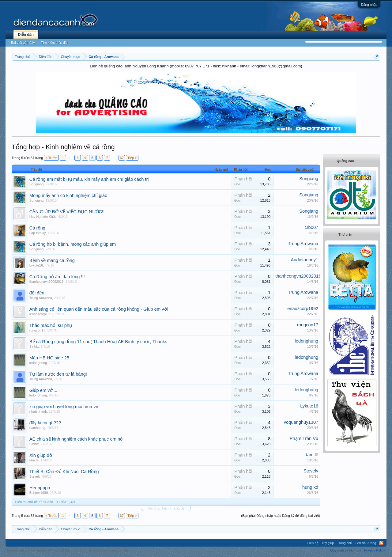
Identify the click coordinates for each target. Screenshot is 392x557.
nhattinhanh (38, 411)
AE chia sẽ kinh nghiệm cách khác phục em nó (76, 439)
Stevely (35, 476)
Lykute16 (36, 265)
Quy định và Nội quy (346, 550)
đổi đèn (37, 293)
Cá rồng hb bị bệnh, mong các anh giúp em (73, 244)
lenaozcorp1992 (41, 314)
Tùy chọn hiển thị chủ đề (166, 508)
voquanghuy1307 (301, 422)
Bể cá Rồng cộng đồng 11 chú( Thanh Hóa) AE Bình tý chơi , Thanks (98, 342)
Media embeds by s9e (112, 550)
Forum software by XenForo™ (50, 550)
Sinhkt (34, 347)
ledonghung (307, 341)
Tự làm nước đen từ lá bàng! (58, 374)
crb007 (311, 227)
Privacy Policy (375, 550)
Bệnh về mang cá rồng (52, 260)
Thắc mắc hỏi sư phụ (51, 325)
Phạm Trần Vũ (304, 438)
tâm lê (34, 460)
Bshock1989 (39, 493)
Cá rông (37, 228)
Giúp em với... (43, 390)
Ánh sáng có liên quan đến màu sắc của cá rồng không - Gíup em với (99, 309)
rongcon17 (37, 330)
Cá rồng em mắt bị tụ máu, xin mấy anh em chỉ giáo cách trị (89, 179)
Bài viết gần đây (23, 43)
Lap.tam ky (38, 233)
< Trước (51, 158)
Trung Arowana (303, 244)
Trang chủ (345, 543)
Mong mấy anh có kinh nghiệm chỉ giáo (68, 195)
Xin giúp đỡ (41, 455)
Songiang (37, 184)
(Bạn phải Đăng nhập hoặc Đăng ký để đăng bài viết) (281, 516)
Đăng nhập (369, 5)
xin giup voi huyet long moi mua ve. (64, 407)
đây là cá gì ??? (45, 423)
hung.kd (310, 487)
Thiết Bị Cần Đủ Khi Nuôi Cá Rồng (64, 472)
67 (122, 158)
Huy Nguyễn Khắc (43, 217)
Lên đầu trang (366, 543)
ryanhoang (37, 428)
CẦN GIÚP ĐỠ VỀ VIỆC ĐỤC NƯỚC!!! (68, 212)
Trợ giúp (328, 543)
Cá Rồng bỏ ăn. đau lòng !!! (57, 277)
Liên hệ (313, 543)
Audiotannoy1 (305, 260)
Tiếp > (132, 158)
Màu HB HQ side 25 (49, 358)
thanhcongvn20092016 (47, 282)
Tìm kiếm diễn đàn (55, 43)
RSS (381, 543)
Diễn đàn (26, 35)
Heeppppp (40, 488)
